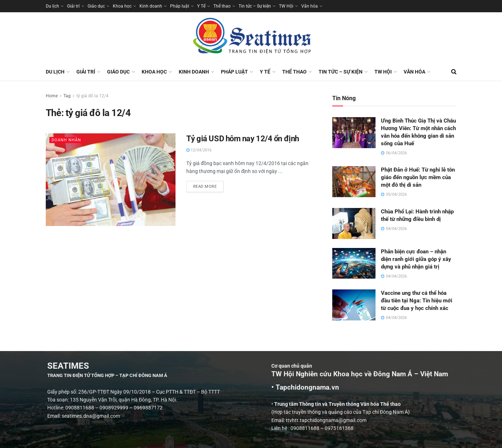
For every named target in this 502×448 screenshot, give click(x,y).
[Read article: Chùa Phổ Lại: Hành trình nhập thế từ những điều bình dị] (354, 223)
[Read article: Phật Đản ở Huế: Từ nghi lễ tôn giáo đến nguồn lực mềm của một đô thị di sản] (354, 182)
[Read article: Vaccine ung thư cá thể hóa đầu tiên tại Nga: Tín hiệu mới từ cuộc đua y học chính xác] (354, 305)
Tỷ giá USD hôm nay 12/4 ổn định (243, 139)
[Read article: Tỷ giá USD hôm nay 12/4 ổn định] (111, 180)
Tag (67, 96)
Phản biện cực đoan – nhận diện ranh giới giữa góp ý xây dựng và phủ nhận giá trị (416, 259)
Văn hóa (310, 6)
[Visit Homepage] (251, 37)
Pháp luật (180, 6)
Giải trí (73, 6)
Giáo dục (96, 6)
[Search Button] (454, 72)
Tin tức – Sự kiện (255, 6)
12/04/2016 (199, 150)
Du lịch (52, 6)
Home (52, 96)
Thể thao (222, 6)
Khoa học (122, 6)
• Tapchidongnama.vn (387, 387)
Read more (208, 185)
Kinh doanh (151, 6)
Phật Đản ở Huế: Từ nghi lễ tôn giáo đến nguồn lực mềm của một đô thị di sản (418, 177)
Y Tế (201, 6)
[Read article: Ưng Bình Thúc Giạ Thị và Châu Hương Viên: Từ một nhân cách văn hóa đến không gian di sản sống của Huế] (354, 133)
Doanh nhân (66, 140)
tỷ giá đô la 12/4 (92, 96)
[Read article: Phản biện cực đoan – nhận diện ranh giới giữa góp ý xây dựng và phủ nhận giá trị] (354, 263)
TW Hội (286, 6)
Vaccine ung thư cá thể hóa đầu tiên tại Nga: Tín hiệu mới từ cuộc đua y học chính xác (417, 301)
